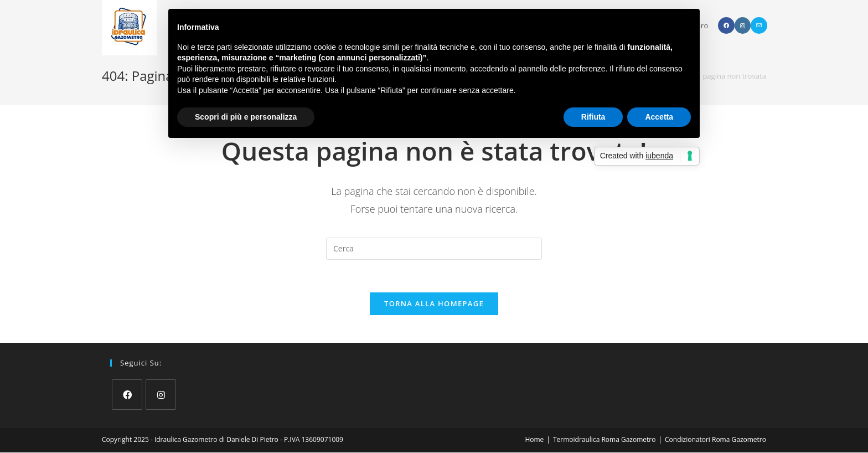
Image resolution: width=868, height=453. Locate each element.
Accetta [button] (659, 117)
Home (534, 440)
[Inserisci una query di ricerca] (434, 249)
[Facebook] (127, 395)
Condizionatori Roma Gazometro (715, 440)
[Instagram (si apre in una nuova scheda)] (743, 25)
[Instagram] (161, 395)
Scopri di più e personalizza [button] (246, 117)
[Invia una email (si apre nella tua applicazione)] (759, 25)
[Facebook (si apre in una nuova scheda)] (726, 25)
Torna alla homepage (434, 304)
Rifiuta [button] (593, 117)
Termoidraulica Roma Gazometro (604, 440)
